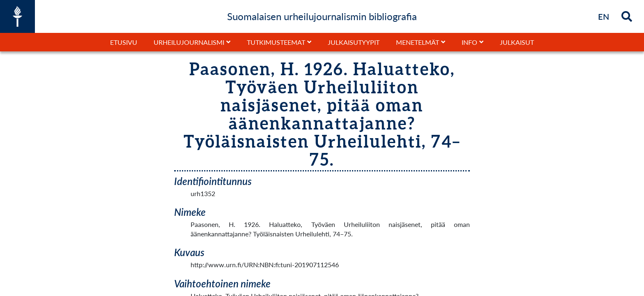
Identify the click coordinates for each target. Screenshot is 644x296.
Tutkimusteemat (276, 42)
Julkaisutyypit (354, 42)
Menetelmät (417, 42)
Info (469, 42)
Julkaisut (517, 42)
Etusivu (124, 42)
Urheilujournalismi (189, 42)
